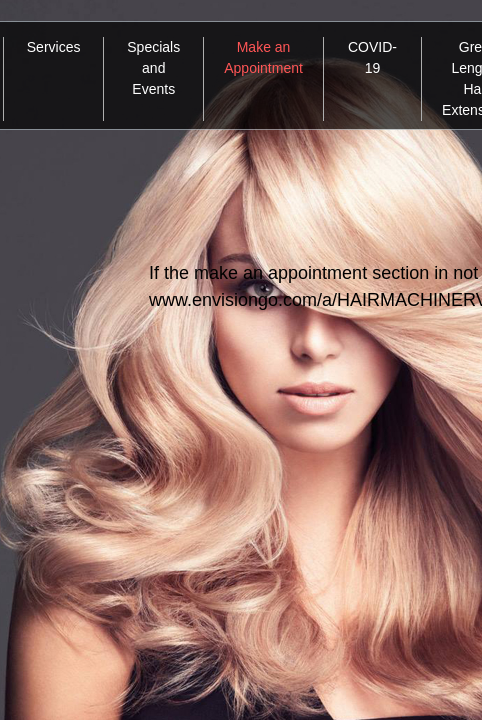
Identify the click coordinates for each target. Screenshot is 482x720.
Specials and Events (153, 68)
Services (54, 47)
